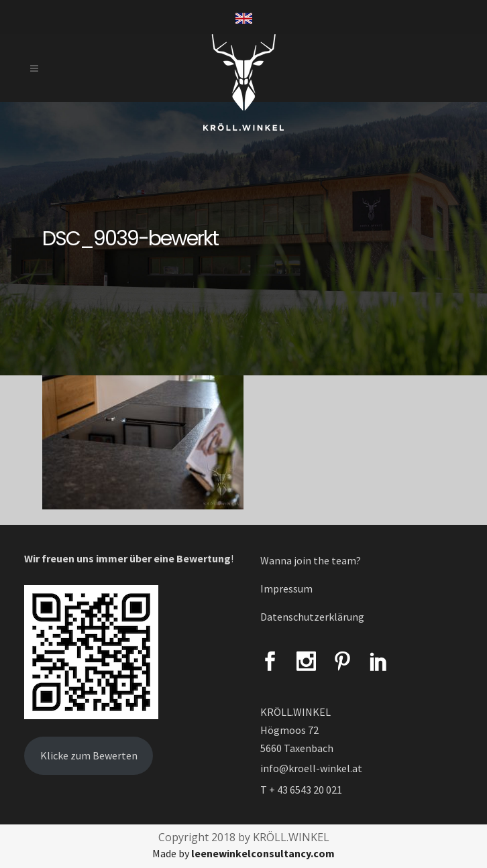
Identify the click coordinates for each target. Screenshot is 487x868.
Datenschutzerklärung (312, 617)
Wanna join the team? (311, 560)
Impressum (286, 588)
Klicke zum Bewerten (89, 755)
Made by (243, 853)
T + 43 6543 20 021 (301, 790)
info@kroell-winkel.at (311, 768)
